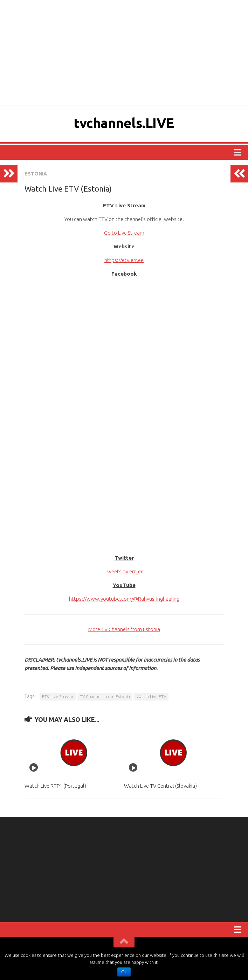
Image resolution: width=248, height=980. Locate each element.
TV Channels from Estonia (105, 696)
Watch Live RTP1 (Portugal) (55, 786)
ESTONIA (36, 174)
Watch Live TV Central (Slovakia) (160, 786)
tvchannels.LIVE (124, 123)
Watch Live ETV (151, 696)
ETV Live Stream (58, 696)
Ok (124, 972)
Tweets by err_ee (124, 571)
